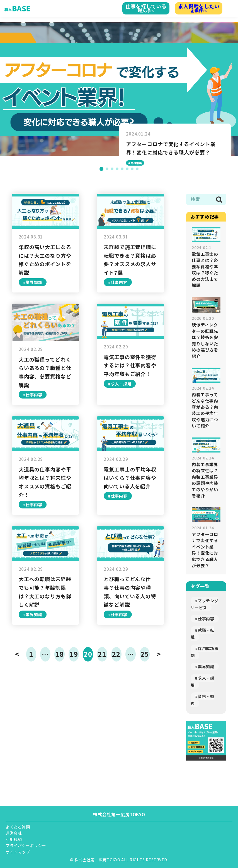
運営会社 (14, 833)
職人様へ (139, 8)
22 (116, 654)
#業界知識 (205, 667)
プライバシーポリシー (26, 845)
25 (145, 654)
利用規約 (14, 839)
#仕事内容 (205, 619)
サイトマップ (18, 852)
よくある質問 (18, 827)
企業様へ (196, 8)
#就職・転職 (202, 634)
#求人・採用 (202, 681)
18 (60, 654)
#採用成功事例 (204, 652)
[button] (101, 169)
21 (102, 654)
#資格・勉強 (202, 700)
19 (74, 654)
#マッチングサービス (204, 604)
